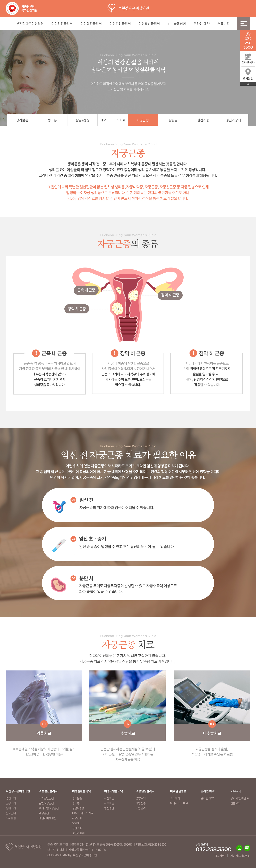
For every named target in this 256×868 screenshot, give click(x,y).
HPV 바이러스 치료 (113, 120)
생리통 (52, 120)
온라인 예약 (202, 23)
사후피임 (109, 803)
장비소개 (11, 808)
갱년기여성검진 (47, 818)
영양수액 (141, 798)
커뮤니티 (224, 23)
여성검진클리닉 (62, 23)
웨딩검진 (44, 813)
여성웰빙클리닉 (149, 23)
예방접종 (141, 803)
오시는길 (11, 818)
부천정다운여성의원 (30, 23)
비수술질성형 (177, 23)
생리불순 (22, 120)
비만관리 (141, 808)
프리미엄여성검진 (49, 808)
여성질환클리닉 (91, 23)
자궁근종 (143, 120)
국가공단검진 (46, 798)
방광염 (173, 120)
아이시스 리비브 (179, 803)
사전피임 (109, 798)
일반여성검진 (46, 803)
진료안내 (11, 813)
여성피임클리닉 (120, 23)
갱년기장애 (233, 120)
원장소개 (11, 803)
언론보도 (235, 803)
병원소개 (11, 798)
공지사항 (220, 856)
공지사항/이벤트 (240, 798)
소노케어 (175, 798)
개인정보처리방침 (240, 856)
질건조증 (203, 120)
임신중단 (109, 808)
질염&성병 (82, 120)
